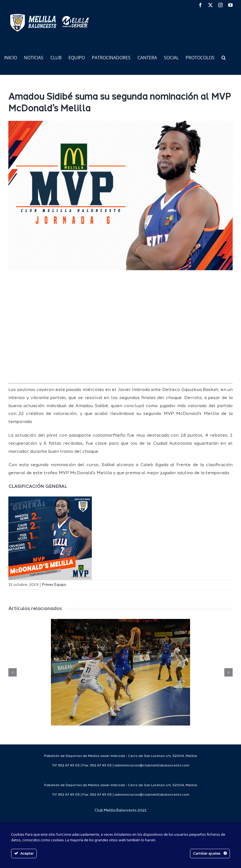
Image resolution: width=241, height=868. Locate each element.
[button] (224, 57)
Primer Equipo (54, 585)
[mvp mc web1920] (121, 196)
